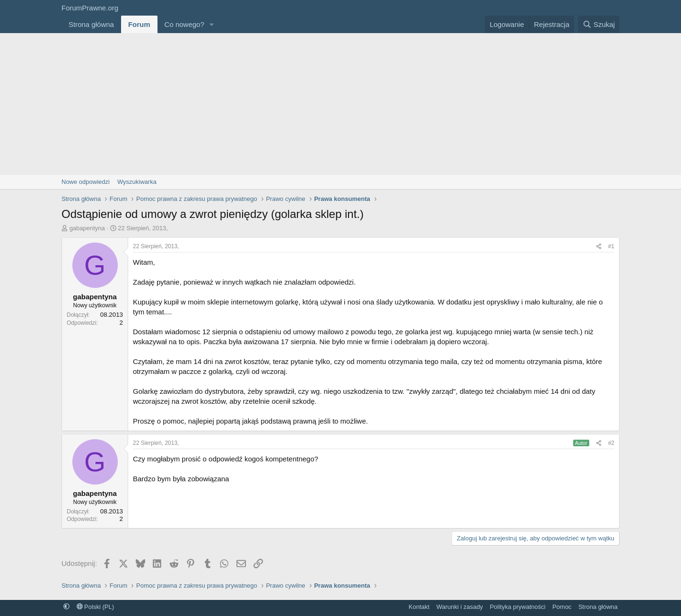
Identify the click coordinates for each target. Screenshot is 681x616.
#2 (611, 443)
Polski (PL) (95, 607)
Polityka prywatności (518, 607)
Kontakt (419, 607)
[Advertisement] (340, 104)
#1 (611, 246)
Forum (139, 24)
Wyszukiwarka (137, 182)
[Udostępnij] (599, 247)
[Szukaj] (599, 24)
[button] (212, 24)
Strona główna (91, 24)
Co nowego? (184, 24)
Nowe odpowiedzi (86, 182)
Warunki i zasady (460, 607)
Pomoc (562, 607)
